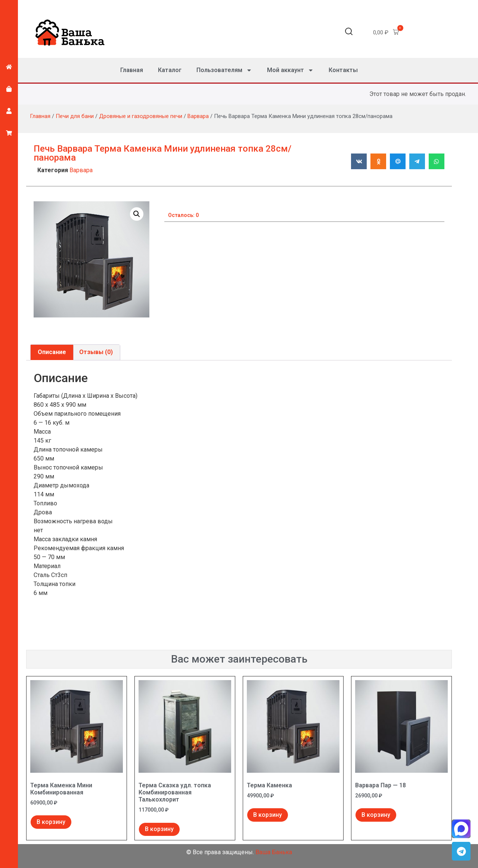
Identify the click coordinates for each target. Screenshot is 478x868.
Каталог (170, 70)
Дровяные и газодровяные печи (141, 116)
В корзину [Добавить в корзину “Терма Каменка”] (268, 815)
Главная (132, 70)
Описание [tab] (52, 352)
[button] (349, 33)
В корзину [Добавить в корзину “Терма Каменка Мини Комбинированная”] (51, 822)
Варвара (198, 116)
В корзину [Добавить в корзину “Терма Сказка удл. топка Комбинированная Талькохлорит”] (159, 829)
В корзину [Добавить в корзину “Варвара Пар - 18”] (376, 815)
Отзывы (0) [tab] (96, 352)
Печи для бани (75, 116)
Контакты (343, 70)
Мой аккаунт (290, 70)
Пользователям (224, 70)
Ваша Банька (274, 852)
